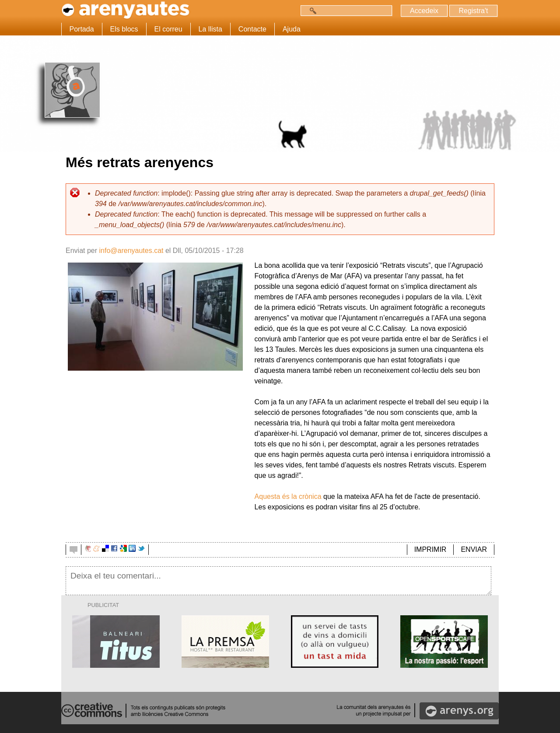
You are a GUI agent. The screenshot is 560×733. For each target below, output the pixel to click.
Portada (82, 29)
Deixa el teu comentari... (278, 581)
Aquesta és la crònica (288, 496)
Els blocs (124, 29)
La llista (210, 29)
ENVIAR (474, 549)
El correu (168, 29)
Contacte (252, 29)
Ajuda (292, 29)
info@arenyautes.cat (131, 251)
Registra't (473, 11)
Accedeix (424, 11)
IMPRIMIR (430, 549)
